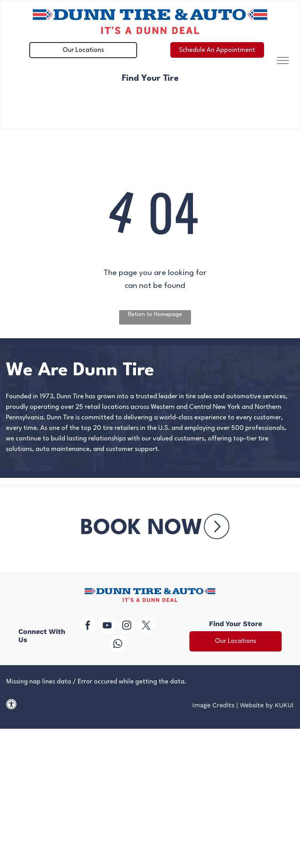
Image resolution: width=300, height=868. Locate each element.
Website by (256, 705)
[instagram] (127, 626)
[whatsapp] (118, 645)
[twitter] (146, 626)
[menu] (283, 60)
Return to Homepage (155, 315)
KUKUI (284, 705)
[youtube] (107, 626)
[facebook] (88, 626)
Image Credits (213, 705)
